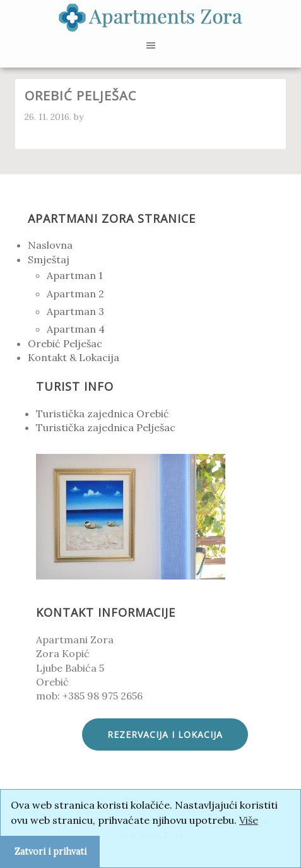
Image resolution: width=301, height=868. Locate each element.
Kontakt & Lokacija (74, 357)
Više (249, 820)
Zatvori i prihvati (50, 852)
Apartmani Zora (150, 19)
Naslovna (50, 245)
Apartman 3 (75, 311)
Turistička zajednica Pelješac (106, 427)
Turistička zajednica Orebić (103, 413)
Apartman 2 (75, 294)
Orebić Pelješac (65, 343)
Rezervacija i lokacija (165, 734)
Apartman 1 (75, 275)
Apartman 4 (76, 329)
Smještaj (49, 259)
